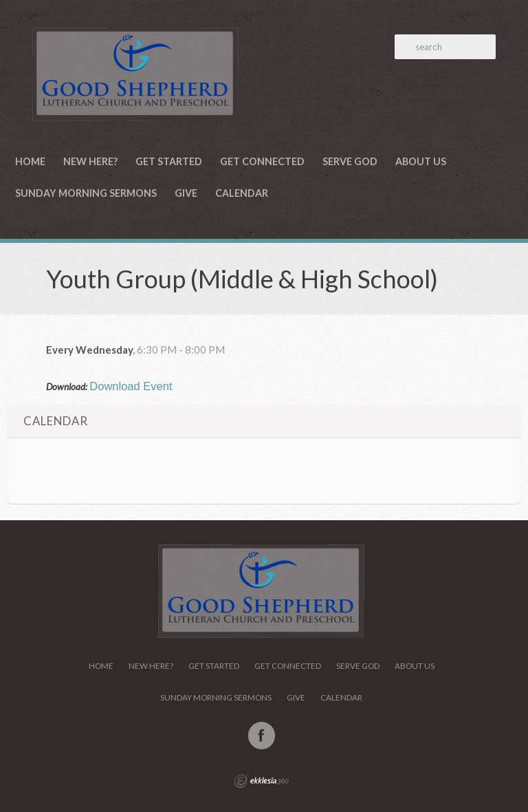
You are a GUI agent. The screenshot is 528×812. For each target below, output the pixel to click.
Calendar (242, 193)
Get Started (169, 161)
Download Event (131, 386)
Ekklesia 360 (261, 781)
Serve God (350, 161)
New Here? (90, 161)
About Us (421, 161)
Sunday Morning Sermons (86, 193)
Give (186, 193)
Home (30, 161)
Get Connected (262, 161)
